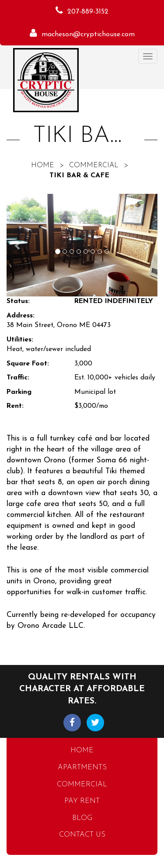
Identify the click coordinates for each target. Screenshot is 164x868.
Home (43, 165)
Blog (82, 818)
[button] (18, 245)
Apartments (82, 768)
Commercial (94, 165)
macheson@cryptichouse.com (88, 34)
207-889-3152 (88, 12)
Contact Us (82, 835)
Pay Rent (82, 801)
